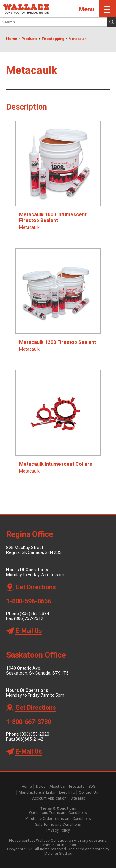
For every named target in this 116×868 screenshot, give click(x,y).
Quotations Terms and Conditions (58, 813)
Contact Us (88, 792)
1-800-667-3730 (29, 722)
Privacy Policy (58, 830)
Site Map (78, 798)
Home (12, 39)
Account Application (49, 798)
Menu (97, 9)
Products (30, 39)
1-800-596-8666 (29, 601)
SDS (92, 787)
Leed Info (67, 792)
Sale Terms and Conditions (58, 825)
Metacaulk (77, 39)
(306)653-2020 (34, 734)
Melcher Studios (58, 854)
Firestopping (53, 39)
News (41, 787)
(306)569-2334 (34, 614)
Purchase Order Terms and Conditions (58, 819)
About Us (57, 787)
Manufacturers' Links (37, 792)
